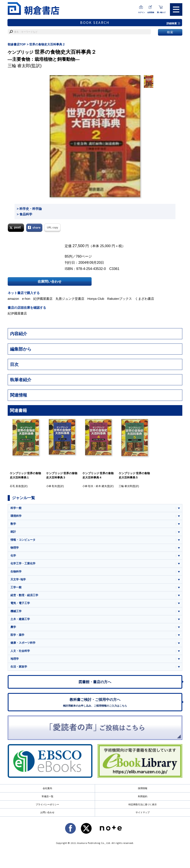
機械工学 (16, 611)
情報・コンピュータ (23, 540)
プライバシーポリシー (47, 804)
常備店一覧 (47, 797)
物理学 (15, 548)
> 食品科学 (24, 214)
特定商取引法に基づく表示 (143, 804)
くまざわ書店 (145, 299)
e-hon (26, 299)
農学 (13, 627)
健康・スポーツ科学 (23, 643)
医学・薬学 (17, 635)
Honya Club (96, 299)
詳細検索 (173, 23)
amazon (13, 299)
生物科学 (16, 572)
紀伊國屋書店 (43, 299)
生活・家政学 (19, 667)
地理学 (15, 659)
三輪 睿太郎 (19, 66)
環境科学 (16, 516)
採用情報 (143, 788)
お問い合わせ (47, 813)
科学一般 (16, 508)
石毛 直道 (15, 486)
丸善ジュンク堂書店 (70, 299)
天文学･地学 (18, 579)
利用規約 (143, 797)
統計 (13, 532)
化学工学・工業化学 (23, 564)
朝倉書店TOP (17, 44)
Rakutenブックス (120, 299)
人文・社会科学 (20, 651)
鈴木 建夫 (101, 486)
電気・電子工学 (20, 603)
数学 (13, 524)
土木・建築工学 (20, 619)
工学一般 (16, 587)
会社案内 (47, 788)
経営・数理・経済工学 (24, 595)
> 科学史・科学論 (29, 209)
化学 (13, 556)
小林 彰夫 (52, 486)
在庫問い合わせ (50, 281)
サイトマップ (143, 813)
